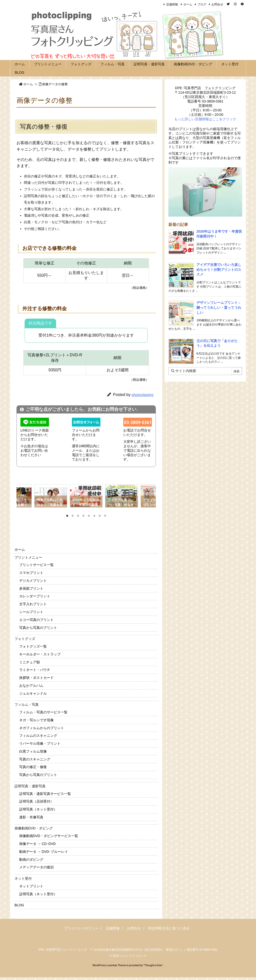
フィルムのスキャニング (38, 736)
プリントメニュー (28, 557)
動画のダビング (31, 860)
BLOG (19, 905)
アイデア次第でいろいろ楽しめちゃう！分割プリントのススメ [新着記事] (219, 269)
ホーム (188, 4)
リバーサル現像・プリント (40, 743)
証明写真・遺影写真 (30, 786)
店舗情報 (172, 4)
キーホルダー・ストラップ (40, 654)
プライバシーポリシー (81, 928)
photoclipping (143, 395)
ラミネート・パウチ (35, 670)
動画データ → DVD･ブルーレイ (44, 852)
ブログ (202, 4)
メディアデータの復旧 (36, 867)
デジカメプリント (33, 581)
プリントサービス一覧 (36, 565)
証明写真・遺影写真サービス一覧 (45, 794)
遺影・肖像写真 (31, 817)
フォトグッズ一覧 (33, 646)
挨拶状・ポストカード (36, 678)
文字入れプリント (33, 604)
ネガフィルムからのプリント (42, 728)
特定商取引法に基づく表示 (169, 928)
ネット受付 (23, 878)
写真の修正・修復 (33, 767)
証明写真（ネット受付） (38, 809)
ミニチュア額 (30, 662)
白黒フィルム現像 (33, 751)
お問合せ (217, 4)
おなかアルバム (31, 686)
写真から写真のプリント (38, 628)
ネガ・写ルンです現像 (36, 720)
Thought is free (153, 965)
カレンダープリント (35, 596)
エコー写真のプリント (36, 620)
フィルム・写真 (27, 705)
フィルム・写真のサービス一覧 (43, 712)
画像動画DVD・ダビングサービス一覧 (49, 836)
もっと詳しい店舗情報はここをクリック (205, 119)
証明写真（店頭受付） (36, 801)
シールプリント (31, 612)
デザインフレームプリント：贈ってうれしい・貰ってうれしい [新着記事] (219, 307)
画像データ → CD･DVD (38, 844)
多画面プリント (31, 588)
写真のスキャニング (35, 759)
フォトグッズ (25, 639)
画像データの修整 (55, 84)
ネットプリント (31, 886)
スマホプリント (31, 573)
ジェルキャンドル (33, 693)
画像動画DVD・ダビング (34, 828)
